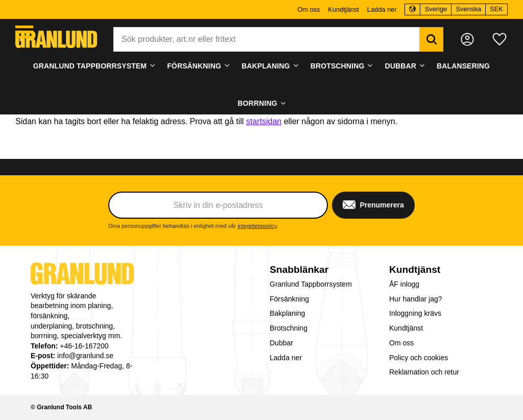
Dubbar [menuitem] (400, 66)
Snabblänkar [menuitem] (299, 270)
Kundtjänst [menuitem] (343, 9)
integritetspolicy (257, 226)
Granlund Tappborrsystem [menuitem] (90, 66)
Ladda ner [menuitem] (382, 9)
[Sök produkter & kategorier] (266, 39)
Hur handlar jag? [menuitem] (416, 299)
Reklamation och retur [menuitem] (424, 372)
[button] (24, 32)
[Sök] (431, 39)
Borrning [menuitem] (257, 103)
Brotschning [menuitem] (338, 66)
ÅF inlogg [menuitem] (404, 284)
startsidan (264, 121)
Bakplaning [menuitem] (266, 66)
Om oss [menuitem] (308, 9)
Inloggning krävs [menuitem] (415, 313)
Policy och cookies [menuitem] (419, 358)
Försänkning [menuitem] (194, 66)
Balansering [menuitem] (463, 66)
